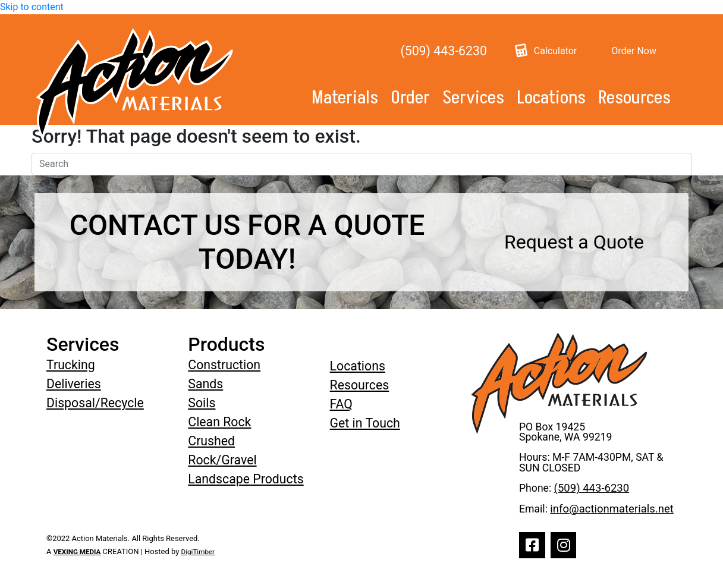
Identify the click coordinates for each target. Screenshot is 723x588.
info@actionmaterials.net (612, 509)
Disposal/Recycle (95, 403)
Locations (551, 98)
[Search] (361, 164)
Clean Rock (219, 422)
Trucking (71, 365)
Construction (224, 365)
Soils (202, 403)
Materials (345, 98)
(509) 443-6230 (443, 51)
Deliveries (74, 384)
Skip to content (32, 7)
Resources (634, 98)
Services (473, 98)
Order (410, 98)
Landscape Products (246, 479)
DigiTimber (198, 552)
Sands (205, 384)
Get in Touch (365, 423)
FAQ (341, 404)
